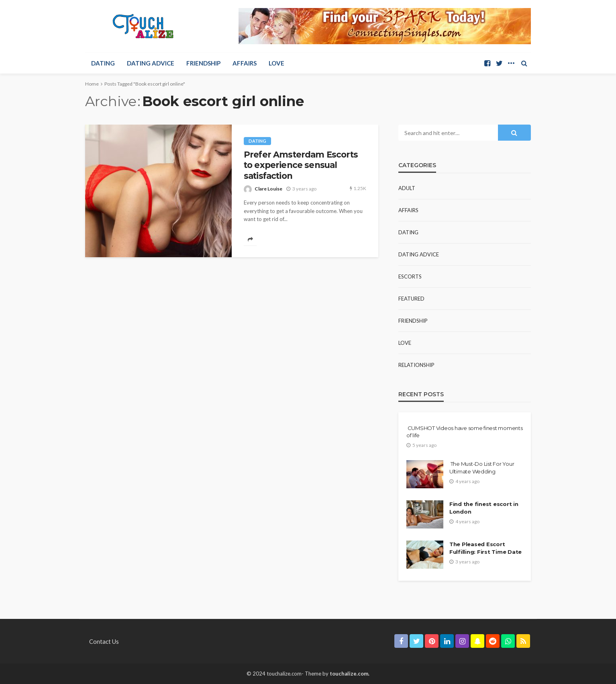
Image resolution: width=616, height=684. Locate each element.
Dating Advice (151, 63)
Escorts (410, 276)
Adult (407, 188)
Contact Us (104, 641)
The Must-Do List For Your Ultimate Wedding (482, 467)
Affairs (245, 63)
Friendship (203, 63)
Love (276, 63)
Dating (103, 63)
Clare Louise (268, 189)
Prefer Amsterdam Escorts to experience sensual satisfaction (301, 165)
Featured (411, 299)
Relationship (416, 365)
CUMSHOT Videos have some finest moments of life (465, 432)
